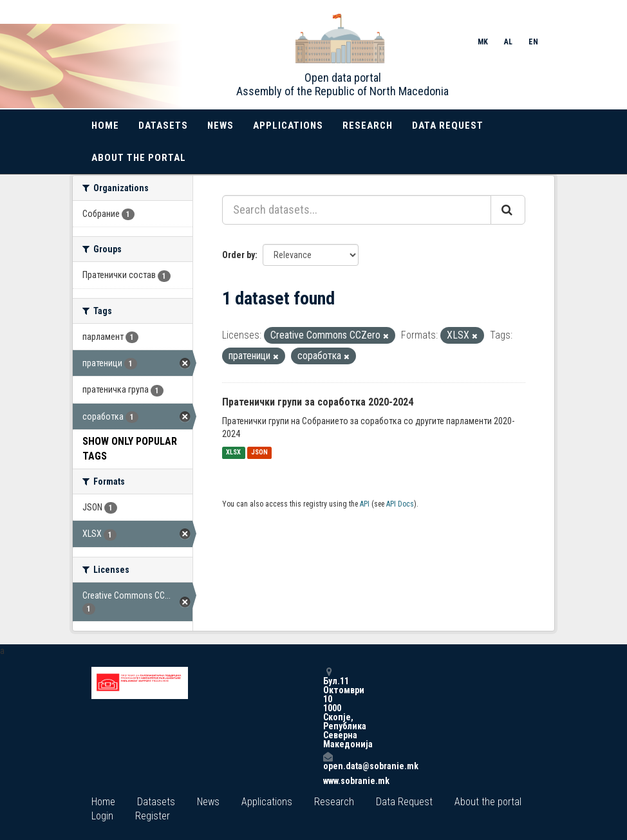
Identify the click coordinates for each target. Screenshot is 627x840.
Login (102, 816)
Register (153, 816)
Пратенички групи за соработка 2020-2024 (318, 402)
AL (508, 42)
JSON (259, 453)
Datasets (163, 126)
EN (533, 42)
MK (483, 42)
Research (368, 126)
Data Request (448, 126)
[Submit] (508, 210)
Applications (288, 126)
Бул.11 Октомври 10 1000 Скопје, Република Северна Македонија (328, 708)
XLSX (233, 453)
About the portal (139, 158)
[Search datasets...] (357, 210)
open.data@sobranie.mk (328, 761)
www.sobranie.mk (328, 781)
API (365, 504)
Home (105, 126)
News (220, 126)
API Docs (400, 504)
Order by (239, 255)
